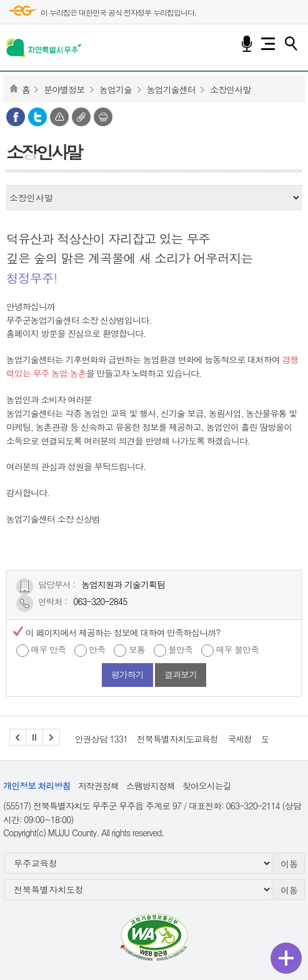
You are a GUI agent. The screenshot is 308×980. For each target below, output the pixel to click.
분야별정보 (64, 89)
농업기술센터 (171, 89)
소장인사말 (230, 89)
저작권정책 (98, 786)
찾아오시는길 (207, 786)
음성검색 (247, 44)
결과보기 (181, 674)
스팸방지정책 (151, 786)
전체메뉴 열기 (268, 44)
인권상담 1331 (101, 739)
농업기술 (116, 89)
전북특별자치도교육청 (177, 739)
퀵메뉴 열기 (286, 958)
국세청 (240, 739)
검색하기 (291, 44)
